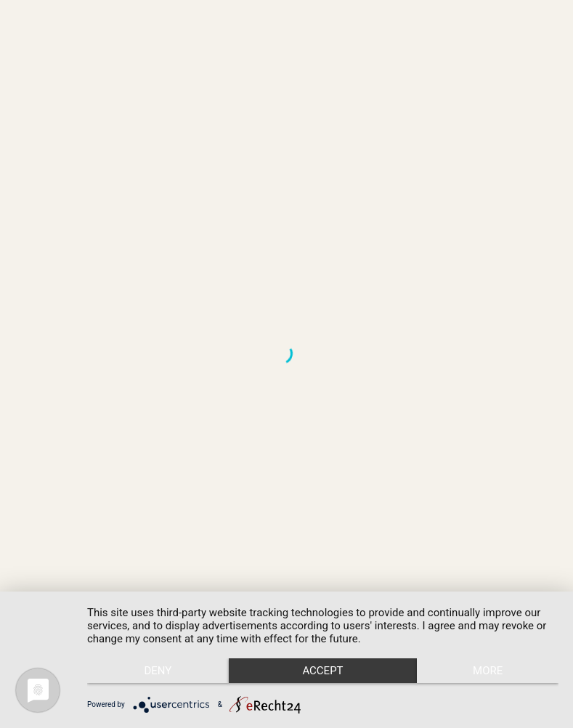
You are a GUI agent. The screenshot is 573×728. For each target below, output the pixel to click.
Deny (158, 671)
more (488, 671)
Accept (322, 671)
